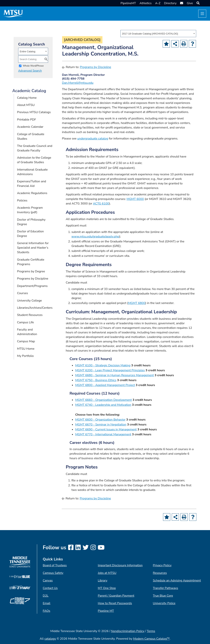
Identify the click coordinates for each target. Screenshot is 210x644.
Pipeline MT (106, 611)
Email (47, 603)
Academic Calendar (30, 127)
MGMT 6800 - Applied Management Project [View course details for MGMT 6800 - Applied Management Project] (105, 385)
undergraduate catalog (93, 139)
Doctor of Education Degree (30, 234)
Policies (22, 201)
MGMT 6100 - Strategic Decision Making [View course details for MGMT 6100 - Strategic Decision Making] (103, 365)
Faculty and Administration (27, 332)
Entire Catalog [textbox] (27, 51)
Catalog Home (27, 98)
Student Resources (30, 315)
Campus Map (26, 341)
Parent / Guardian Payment (116, 596)
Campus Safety (53, 573)
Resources (160, 573)
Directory (170, 3)
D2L (46, 596)
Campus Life (25, 322)
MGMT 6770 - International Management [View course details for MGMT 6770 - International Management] (103, 434)
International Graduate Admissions (32, 172)
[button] (198, 3)
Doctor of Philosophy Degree (31, 222)
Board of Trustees (55, 565)
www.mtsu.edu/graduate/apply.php (95, 237)
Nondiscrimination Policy (128, 631)
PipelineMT (128, 3)
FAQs (46, 611)
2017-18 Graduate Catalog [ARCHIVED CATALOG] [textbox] (150, 34)
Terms (151, 631)
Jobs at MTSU (107, 573)
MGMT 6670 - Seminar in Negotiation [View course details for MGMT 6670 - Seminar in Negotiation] (101, 425)
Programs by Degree (31, 271)
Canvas (48, 581)
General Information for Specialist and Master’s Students (33, 248)
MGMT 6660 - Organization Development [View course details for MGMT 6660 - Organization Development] (103, 400)
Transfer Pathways (165, 588)
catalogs (50, 639)
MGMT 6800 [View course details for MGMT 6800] (137, 303)
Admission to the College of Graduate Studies (34, 160)
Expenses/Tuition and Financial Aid (32, 184)
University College (29, 301)
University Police (164, 603)
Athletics (146, 3)
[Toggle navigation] (202, 14)
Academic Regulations (32, 193)
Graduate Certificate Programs (31, 262)
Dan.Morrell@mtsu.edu (78, 83)
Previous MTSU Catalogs (34, 112)
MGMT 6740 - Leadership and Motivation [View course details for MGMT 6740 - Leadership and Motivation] (103, 405)
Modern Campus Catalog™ (151, 639)
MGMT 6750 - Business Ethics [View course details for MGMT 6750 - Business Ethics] (96, 380)
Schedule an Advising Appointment (177, 581)
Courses (23, 293)
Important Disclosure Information (120, 565)
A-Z (158, 3)
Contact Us (50, 588)
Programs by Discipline (33, 279)
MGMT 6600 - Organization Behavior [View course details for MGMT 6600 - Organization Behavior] (100, 420)
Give (190, 3)
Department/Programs (32, 286)
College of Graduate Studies (31, 136)
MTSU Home (26, 349)
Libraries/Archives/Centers (35, 308)
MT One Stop (107, 588)
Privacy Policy (162, 565)
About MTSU (26, 105)
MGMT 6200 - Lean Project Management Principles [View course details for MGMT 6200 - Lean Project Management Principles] (110, 370)
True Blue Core (163, 596)
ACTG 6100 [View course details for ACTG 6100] (101, 204)
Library (103, 581)
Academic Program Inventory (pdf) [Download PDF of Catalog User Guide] (30, 210)
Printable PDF (27, 120)
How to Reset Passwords (115, 603)
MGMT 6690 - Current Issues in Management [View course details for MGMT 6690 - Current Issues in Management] (106, 429)
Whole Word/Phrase (33, 66)
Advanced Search (30, 71)
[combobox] (158, 34)
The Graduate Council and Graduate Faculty (35, 148)
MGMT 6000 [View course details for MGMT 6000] (135, 199)
